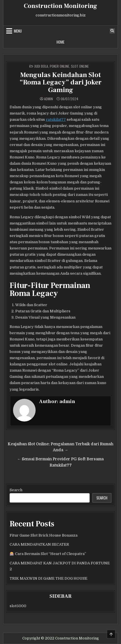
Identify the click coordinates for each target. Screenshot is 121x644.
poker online (60, 66)
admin (48, 99)
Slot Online (80, 66)
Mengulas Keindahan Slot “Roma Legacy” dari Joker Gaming (60, 82)
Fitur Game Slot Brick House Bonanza (44, 535)
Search (16, 490)
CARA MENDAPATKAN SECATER (39, 544)
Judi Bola (41, 66)
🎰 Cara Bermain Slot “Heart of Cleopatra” (48, 554)
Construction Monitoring (60, 6)
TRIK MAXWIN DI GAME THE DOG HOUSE (48, 578)
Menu (18, 31)
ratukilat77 (56, 119)
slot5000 (18, 606)
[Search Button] (112, 31)
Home (60, 42)
